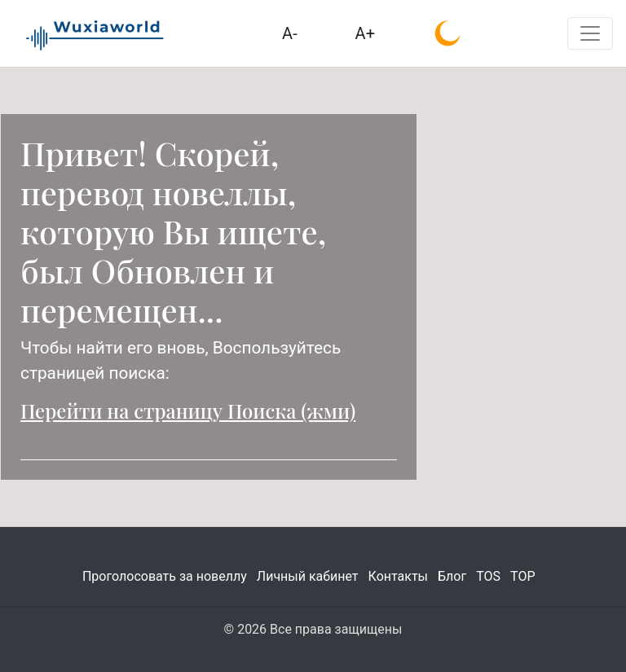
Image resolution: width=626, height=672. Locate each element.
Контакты (398, 576)
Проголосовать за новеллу (165, 576)
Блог (452, 576)
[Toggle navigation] (590, 33)
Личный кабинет (308, 576)
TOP (522, 576)
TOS (488, 576)
